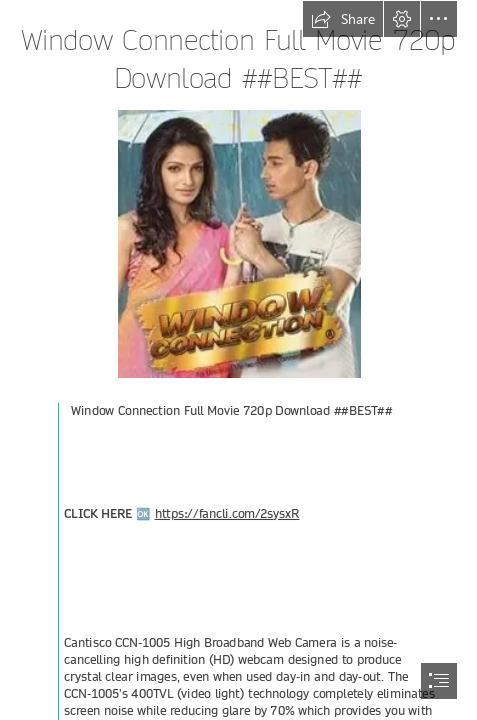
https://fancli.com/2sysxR (226, 514)
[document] (238, 360)
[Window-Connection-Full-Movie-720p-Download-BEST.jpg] (238, 243)
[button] (343, 19)
